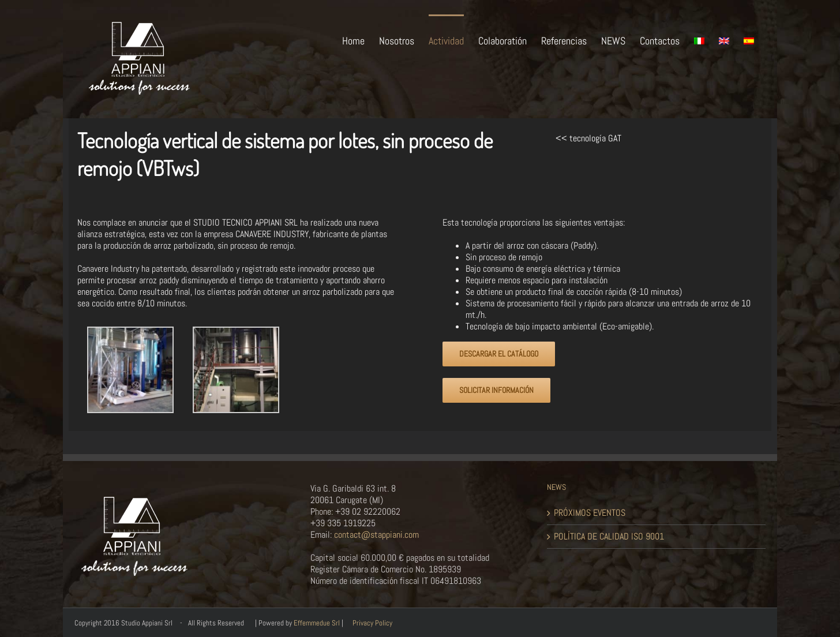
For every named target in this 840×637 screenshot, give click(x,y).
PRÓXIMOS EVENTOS (590, 513)
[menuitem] (361, 40)
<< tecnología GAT (588, 138)
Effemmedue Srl (317, 623)
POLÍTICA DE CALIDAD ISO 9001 (609, 537)
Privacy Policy (372, 623)
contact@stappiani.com (375, 535)
